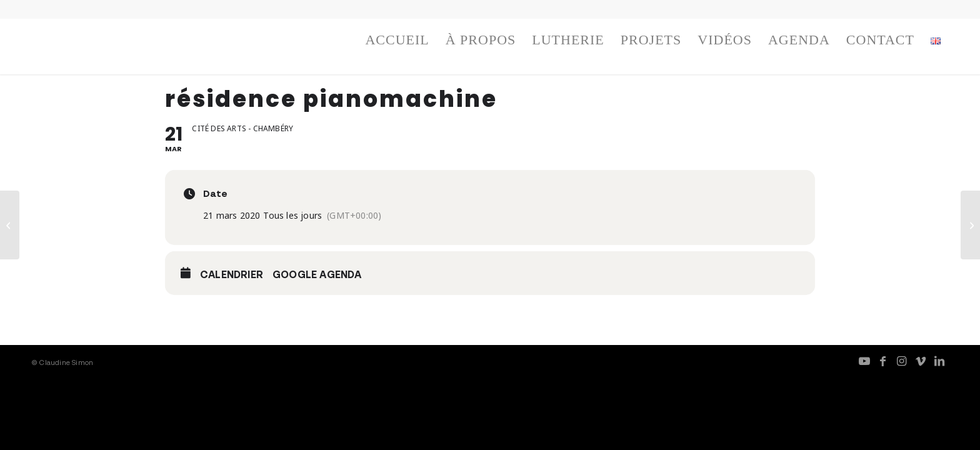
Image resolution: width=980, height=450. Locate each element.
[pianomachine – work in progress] (970, 225)
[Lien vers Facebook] (883, 361)
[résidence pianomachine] (10, 225)
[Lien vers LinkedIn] (939, 361)
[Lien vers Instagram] (902, 361)
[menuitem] (397, 43)
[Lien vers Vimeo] (921, 361)
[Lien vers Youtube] (864, 361)
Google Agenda (317, 274)
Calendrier (232, 274)
